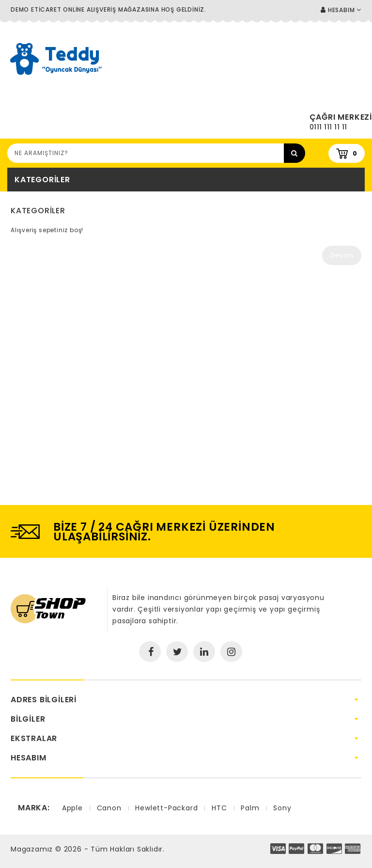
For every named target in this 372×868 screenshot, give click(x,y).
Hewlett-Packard (166, 808)
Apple (72, 808)
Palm (250, 808)
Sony (282, 808)
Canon (109, 808)
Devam (342, 255)
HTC (219, 808)
